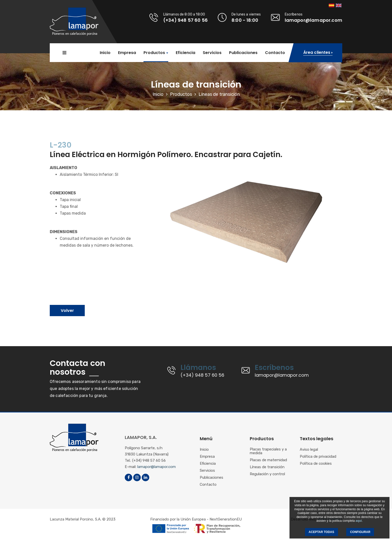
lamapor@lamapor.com (156, 467)
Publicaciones (243, 53)
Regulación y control (267, 474)
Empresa (127, 53)
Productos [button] (154, 53)
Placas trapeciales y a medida (268, 451)
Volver (67, 311)
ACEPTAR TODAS (321, 532)
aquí (359, 521)
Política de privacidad (318, 457)
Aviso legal (309, 450)
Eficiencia (185, 53)
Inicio (105, 53)
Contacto (275, 53)
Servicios (212, 53)
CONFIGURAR (360, 532)
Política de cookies (316, 464)
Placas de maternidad (268, 460)
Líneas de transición (267, 467)
